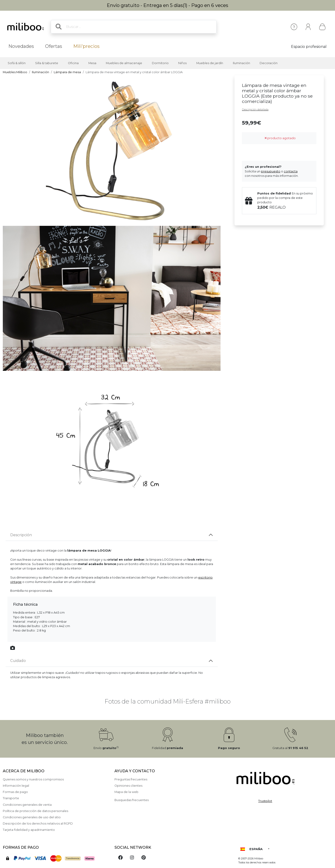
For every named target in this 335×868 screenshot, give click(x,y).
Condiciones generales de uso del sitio (32, 817)
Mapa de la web (126, 792)
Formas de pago (15, 792)
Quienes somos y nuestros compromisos (33, 779)
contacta (291, 171)
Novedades (21, 46)
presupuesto (271, 171)
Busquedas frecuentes (132, 800)
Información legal (16, 786)
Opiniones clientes (128, 786)
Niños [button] (182, 63)
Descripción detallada (255, 109)
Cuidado (18, 661)
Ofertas (54, 46)
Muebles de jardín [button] (210, 63)
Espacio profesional (309, 47)
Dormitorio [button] (160, 63)
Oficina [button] (73, 63)
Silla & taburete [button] (47, 63)
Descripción (21, 535)
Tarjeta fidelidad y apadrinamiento (29, 830)
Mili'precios (86, 46)
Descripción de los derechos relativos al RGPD (38, 824)
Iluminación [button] (241, 63)
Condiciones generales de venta (27, 805)
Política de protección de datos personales (35, 811)
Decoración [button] (269, 63)
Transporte (11, 798)
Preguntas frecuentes (131, 779)
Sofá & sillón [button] (17, 63)
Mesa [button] (92, 63)
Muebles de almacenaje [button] (124, 63)
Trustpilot (265, 801)
